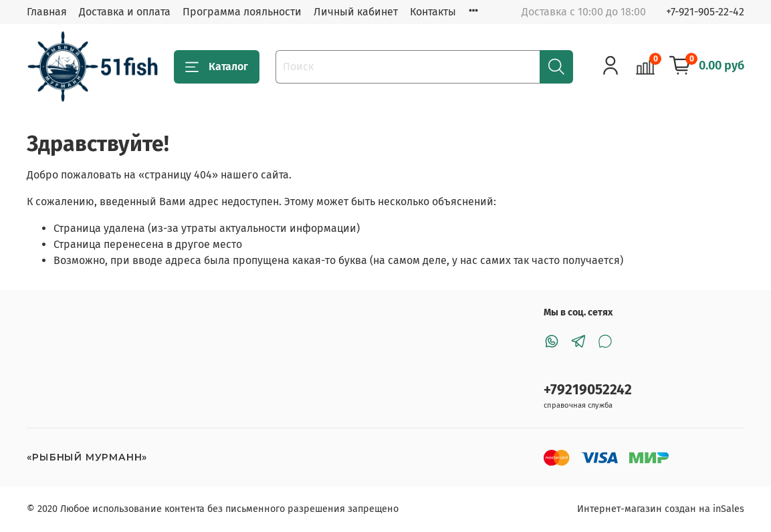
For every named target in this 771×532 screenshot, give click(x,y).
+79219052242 (588, 390)
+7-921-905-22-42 (705, 12)
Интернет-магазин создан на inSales (661, 509)
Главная (47, 12)
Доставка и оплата (125, 12)
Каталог (217, 67)
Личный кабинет (356, 12)
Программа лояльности (242, 12)
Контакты (433, 12)
